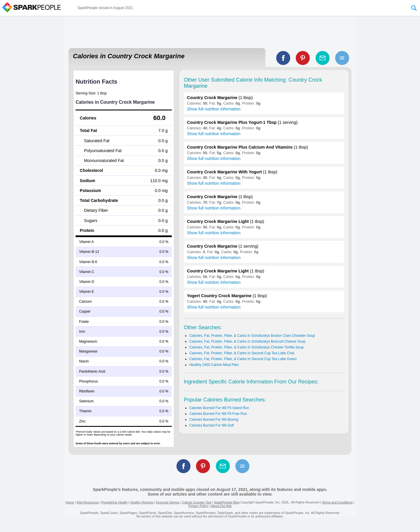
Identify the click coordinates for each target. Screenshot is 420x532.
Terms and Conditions (337, 502)
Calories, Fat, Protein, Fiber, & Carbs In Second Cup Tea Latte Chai (242, 353)
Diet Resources (88, 502)
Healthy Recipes (142, 502)
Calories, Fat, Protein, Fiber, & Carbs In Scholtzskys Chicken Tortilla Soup (246, 347)
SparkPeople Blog (227, 502)
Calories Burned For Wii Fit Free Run (218, 414)
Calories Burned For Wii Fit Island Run (219, 408)
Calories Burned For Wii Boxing (214, 420)
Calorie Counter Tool (197, 502)
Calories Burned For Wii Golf (212, 425)
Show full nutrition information (214, 109)
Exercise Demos (168, 502)
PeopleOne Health (114, 502)
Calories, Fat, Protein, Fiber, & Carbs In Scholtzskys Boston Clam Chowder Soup (252, 336)
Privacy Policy (198, 506)
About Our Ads (221, 506)
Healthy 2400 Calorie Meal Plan (214, 365)
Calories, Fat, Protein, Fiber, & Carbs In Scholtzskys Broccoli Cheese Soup (247, 341)
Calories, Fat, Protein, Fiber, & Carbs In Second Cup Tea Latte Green (243, 359)
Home (70, 502)
